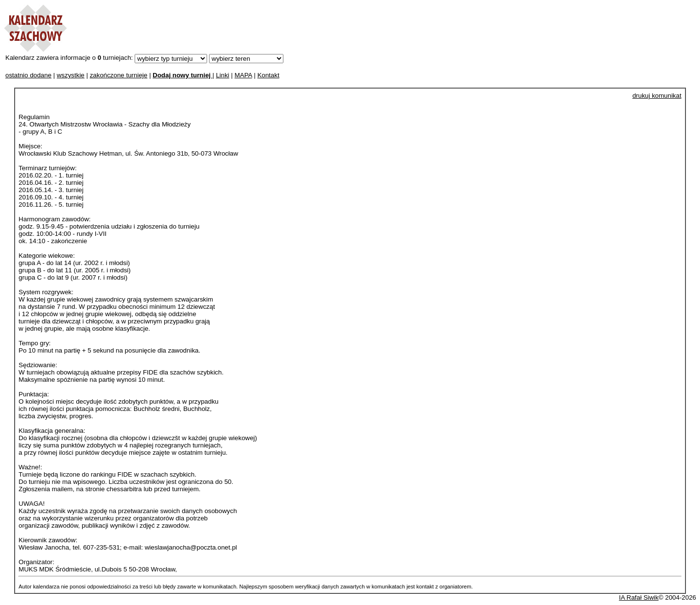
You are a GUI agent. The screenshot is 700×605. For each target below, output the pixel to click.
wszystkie (71, 75)
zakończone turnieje (119, 75)
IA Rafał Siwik (639, 597)
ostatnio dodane (28, 75)
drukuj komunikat (657, 96)
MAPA (243, 75)
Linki (222, 75)
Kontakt (268, 75)
